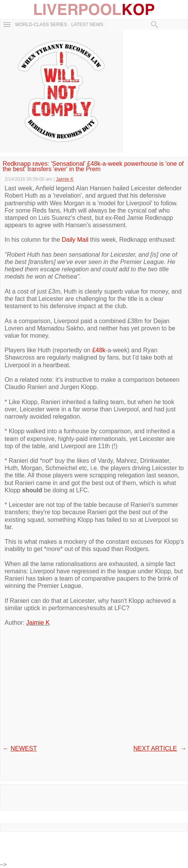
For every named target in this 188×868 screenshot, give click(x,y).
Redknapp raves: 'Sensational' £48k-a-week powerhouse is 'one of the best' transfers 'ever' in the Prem (93, 167)
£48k (99, 350)
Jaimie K (38, 623)
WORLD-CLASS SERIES (41, 25)
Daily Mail (75, 240)
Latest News (87, 25)
